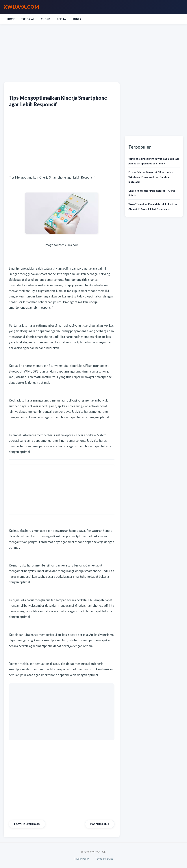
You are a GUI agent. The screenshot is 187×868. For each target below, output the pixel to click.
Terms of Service (104, 859)
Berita (61, 19)
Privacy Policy (81, 859)
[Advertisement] (93, 52)
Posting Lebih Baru (27, 824)
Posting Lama (100, 824)
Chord (46, 19)
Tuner (77, 19)
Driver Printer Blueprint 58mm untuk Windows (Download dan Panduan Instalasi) (151, 177)
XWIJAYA (21, 7)
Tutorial (28, 19)
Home (11, 19)
